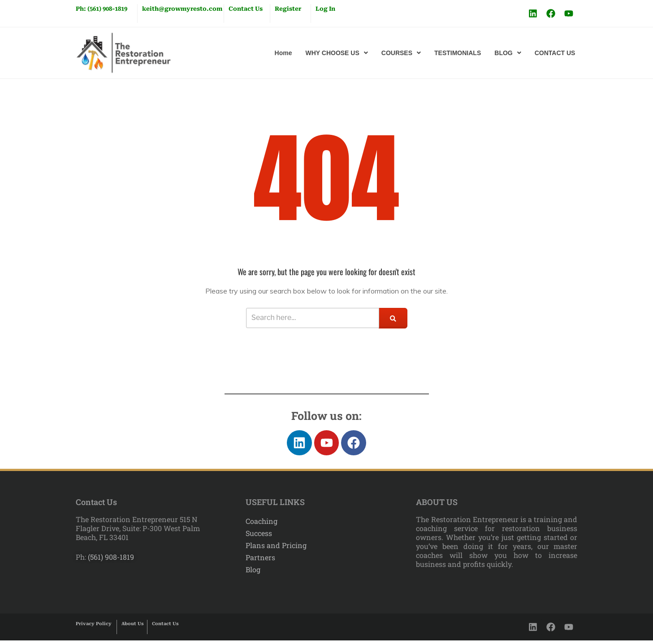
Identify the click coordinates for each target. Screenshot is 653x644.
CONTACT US (555, 53)
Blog (253, 573)
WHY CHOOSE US (336, 53)
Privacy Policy (94, 627)
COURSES (401, 53)
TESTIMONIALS (458, 53)
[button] (336, 53)
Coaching (262, 525)
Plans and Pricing (276, 549)
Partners (260, 561)
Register (288, 9)
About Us (133, 627)
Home (283, 53)
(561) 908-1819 (110, 560)
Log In (325, 9)
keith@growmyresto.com (182, 9)
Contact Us (246, 9)
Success (259, 537)
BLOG (508, 53)
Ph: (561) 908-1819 (102, 9)
